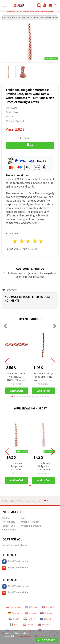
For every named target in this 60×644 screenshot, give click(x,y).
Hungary (30, 619)
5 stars (41, 241)
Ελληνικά (31, 607)
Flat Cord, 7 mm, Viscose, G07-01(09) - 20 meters (16, 377)
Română (48, 607)
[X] (3, 633)
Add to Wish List (15, 121)
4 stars (35, 241)
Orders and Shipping (31, 526)
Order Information (30, 522)
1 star (15, 241)
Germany (14, 613)
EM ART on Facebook (15, 562)
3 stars (28, 241)
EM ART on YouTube (15, 568)
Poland (28, 625)
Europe (46, 619)
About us (6, 518)
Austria (30, 613)
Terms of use (8, 526)
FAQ (23, 518)
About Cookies (9, 530)
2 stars (22, 241)
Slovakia (44, 625)
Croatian (46, 613)
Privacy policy (8, 522)
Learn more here (24, 636)
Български (13, 607)
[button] (12, 396)
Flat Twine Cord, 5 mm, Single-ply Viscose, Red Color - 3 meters (44, 377)
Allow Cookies (47, 640)
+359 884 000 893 (46, 11)
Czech (14, 619)
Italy (14, 625)
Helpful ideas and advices (14, 545)
